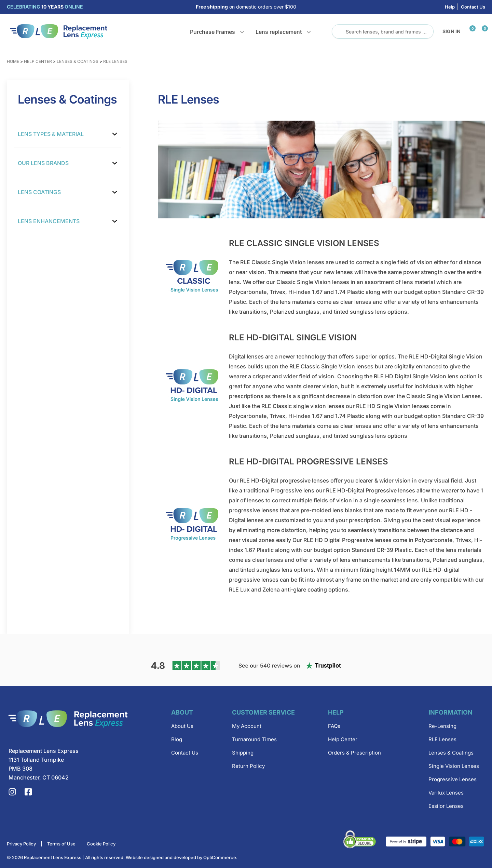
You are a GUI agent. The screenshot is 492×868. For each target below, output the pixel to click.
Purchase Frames (213, 32)
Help (450, 7)
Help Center (38, 61)
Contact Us (473, 7)
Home (13, 61)
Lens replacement (279, 32)
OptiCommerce (220, 857)
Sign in (452, 31)
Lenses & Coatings (78, 61)
